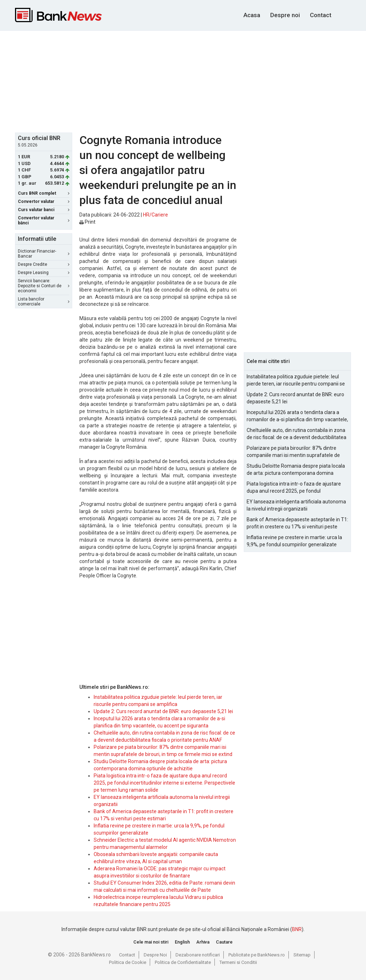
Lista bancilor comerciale (44, 302)
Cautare (224, 942)
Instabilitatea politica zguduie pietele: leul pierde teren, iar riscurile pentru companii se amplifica (296, 380)
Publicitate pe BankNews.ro (257, 955)
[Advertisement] (188, 81)
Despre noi (285, 15)
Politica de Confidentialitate (183, 962)
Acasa (252, 15)
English (182, 942)
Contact (321, 15)
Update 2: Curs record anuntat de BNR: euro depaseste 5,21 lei (163, 711)
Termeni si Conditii (238, 962)
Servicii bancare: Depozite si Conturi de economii (44, 286)
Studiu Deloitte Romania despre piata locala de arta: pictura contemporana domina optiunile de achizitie (296, 470)
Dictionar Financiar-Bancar (44, 254)
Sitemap (302, 955)
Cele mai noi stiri (151, 942)
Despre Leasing (44, 273)
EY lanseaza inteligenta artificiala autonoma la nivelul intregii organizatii (296, 505)
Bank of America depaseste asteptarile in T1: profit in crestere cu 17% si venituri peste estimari (297, 523)
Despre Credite (44, 264)
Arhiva (203, 942)
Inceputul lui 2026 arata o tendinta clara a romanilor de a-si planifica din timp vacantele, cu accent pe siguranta (297, 416)
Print (87, 222)
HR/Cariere (155, 215)
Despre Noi (155, 955)
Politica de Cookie (128, 962)
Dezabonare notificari (198, 955)
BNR (297, 929)
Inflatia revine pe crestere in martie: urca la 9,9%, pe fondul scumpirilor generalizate (294, 541)
